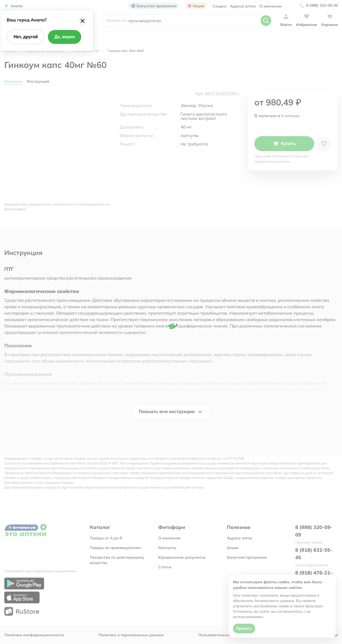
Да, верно (65, 37)
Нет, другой (26, 37)
